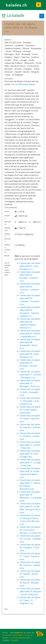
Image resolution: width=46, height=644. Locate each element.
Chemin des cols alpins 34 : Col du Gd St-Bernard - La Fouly (30, 530)
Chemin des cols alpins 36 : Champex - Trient (30, 547)
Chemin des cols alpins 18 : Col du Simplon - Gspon (30, 410)
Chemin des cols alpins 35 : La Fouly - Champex (30, 539)
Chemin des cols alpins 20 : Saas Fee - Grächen (30, 427)
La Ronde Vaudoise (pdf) (20, 638)
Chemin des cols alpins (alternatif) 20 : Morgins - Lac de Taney (30, 591)
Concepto (14, 640)
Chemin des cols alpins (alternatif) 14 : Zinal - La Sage (30, 454)
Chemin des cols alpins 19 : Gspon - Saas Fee (30, 418)
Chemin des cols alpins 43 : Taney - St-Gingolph (30, 600)
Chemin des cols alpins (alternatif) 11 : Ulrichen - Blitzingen (30, 375)
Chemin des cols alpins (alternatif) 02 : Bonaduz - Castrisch (30, 276)
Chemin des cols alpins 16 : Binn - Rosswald (30, 392)
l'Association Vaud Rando (12, 635)
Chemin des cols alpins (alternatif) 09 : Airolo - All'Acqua (30, 354)
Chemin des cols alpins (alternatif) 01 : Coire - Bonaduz (30, 266)
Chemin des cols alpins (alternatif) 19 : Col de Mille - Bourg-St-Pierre (30, 508)
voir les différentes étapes (23, 84)
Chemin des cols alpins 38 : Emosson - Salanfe (30, 565)
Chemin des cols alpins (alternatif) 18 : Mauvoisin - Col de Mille (31, 496)
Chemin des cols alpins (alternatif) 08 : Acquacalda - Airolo (30, 344)
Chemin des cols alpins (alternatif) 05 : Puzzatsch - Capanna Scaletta (30, 312)
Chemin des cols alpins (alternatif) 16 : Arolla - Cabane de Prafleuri (30, 473)
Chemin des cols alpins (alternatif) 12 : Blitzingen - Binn (30, 383)
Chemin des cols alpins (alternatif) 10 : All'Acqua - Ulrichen (30, 364)
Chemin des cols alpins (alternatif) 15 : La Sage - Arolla (30, 463)
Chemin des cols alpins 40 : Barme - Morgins (30, 583)
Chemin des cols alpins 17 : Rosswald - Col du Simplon (30, 401)
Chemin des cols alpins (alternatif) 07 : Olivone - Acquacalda (30, 334)
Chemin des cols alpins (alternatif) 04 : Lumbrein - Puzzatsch (30, 300)
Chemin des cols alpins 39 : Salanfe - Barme (30, 574)
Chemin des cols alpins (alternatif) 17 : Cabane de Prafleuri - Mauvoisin (30, 484)
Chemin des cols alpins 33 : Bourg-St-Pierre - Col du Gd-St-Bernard (30, 520)
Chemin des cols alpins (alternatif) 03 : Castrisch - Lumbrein (30, 288)
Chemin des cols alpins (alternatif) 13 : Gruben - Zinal (30, 445)
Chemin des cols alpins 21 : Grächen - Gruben (30, 436)
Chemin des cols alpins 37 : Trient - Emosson (30, 556)
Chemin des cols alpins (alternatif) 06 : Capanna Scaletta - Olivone (30, 323)
